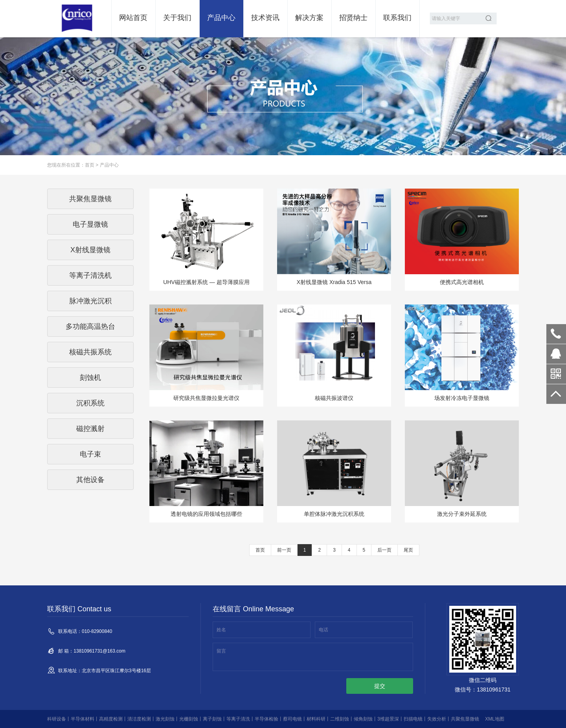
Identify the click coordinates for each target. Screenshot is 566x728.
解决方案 (309, 18)
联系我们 (397, 18)
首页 (90, 165)
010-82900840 (556, 334)
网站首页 (133, 18)
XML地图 (495, 719)
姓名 (221, 630)
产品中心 (221, 18)
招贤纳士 (353, 18)
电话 (323, 630)
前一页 (284, 550)
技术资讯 (265, 18)
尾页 (408, 550)
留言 (221, 651)
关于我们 (177, 18)
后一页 (384, 550)
